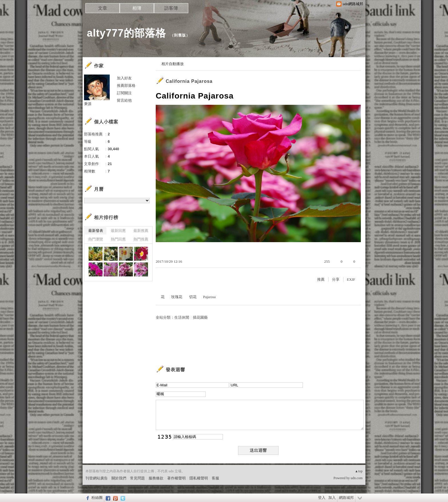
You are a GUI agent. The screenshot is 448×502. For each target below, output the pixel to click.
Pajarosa (209, 297)
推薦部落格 (126, 86)
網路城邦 (346, 498)
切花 (193, 297)
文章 (103, 8)
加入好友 (124, 78)
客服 (215, 478)
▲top (359, 471)
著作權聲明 (176, 478)
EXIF (351, 279)
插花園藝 (200, 317)
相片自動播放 (173, 64)
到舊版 (180, 35)
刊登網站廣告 (97, 478)
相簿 (137, 8)
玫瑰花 (177, 297)
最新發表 (96, 231)
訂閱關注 (124, 93)
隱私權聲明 (199, 478)
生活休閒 (182, 317)
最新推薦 (141, 231)
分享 (336, 279)
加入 (332, 498)
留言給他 (124, 100)
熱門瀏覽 (96, 239)
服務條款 (156, 478)
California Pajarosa (189, 81)
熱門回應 (118, 239)
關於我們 (119, 478)
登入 (322, 498)
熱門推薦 (141, 239)
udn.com (357, 478)
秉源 (88, 104)
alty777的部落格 (126, 33)
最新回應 (118, 231)
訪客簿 (171, 8)
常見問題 (137, 478)
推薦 (321, 279)
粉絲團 (97, 498)
